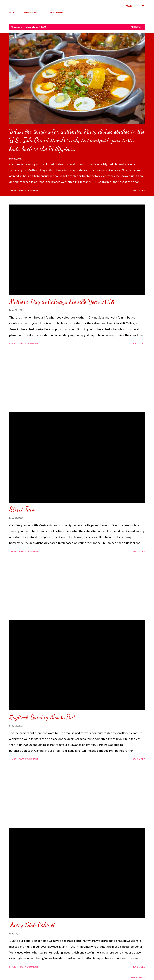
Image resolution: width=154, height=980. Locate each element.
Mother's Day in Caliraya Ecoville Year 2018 (62, 301)
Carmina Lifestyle (54, 12)
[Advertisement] (77, 379)
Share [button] (13, 190)
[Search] (130, 6)
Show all (137, 27)
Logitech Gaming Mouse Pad (42, 717)
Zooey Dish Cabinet (32, 925)
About (12, 12)
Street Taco (22, 509)
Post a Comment (28, 190)
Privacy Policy (31, 12)
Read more (139, 190)
